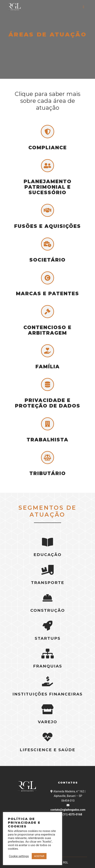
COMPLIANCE (48, 148)
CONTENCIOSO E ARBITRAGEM (47, 330)
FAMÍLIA (48, 367)
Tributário (48, 473)
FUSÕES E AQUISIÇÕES (47, 226)
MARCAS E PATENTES (47, 293)
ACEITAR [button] (39, 856)
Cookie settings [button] (19, 856)
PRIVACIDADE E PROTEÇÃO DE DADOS (48, 403)
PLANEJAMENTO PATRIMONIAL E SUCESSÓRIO (48, 187)
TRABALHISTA (47, 440)
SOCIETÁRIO (47, 260)
